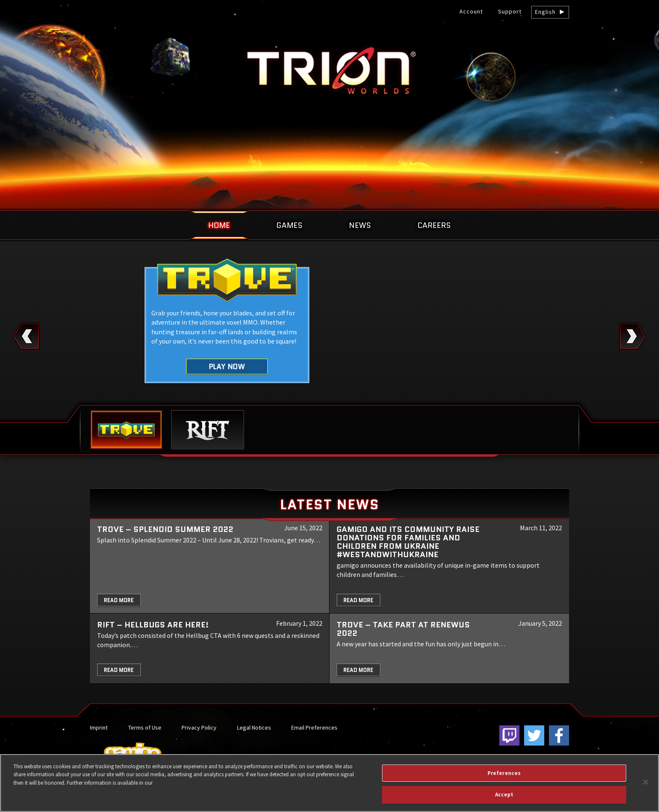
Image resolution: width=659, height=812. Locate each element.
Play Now (227, 366)
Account (471, 11)
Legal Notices (254, 727)
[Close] (646, 782)
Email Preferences (314, 727)
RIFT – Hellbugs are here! (153, 625)
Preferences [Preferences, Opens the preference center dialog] (504, 773)
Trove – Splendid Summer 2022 (165, 529)
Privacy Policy (199, 727)
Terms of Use (145, 727)
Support (510, 11)
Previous (26, 336)
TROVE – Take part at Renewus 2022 (403, 629)
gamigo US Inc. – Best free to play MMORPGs (329, 70)
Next (633, 336)
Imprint (99, 727)
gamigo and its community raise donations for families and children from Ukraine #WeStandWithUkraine (408, 542)
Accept (504, 795)
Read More (119, 600)
